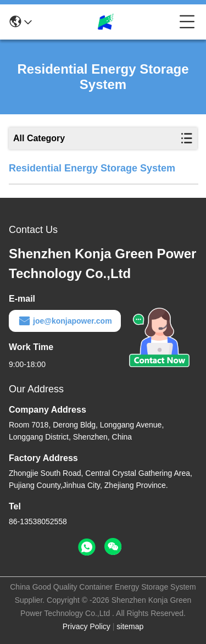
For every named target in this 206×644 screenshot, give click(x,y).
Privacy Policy (87, 626)
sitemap (130, 626)
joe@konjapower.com (65, 321)
